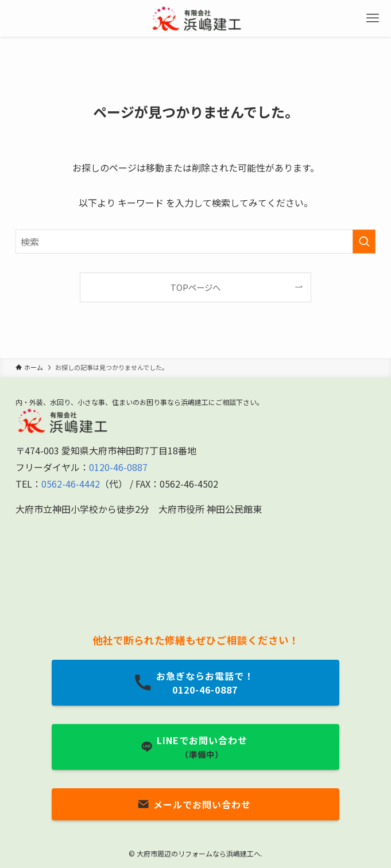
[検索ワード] (195, 242)
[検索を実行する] (364, 242)
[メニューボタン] (373, 18)
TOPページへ (195, 287)
